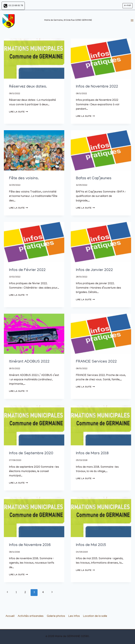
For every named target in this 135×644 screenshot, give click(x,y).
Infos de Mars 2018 (92, 454)
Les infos (74, 616)
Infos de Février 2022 (27, 270)
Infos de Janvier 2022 (94, 270)
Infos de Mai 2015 (91, 545)
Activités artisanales (31, 616)
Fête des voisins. (24, 179)
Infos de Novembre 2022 (97, 87)
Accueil (10, 616)
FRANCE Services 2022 (96, 362)
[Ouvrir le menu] (132, 20)
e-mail (127, 6)
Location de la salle (95, 616)
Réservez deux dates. (28, 87)
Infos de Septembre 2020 (31, 454)
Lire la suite (19, 112)
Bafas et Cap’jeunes (94, 179)
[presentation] (34, 59)
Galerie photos (56, 616)
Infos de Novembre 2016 (30, 545)
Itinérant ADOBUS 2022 (29, 362)
